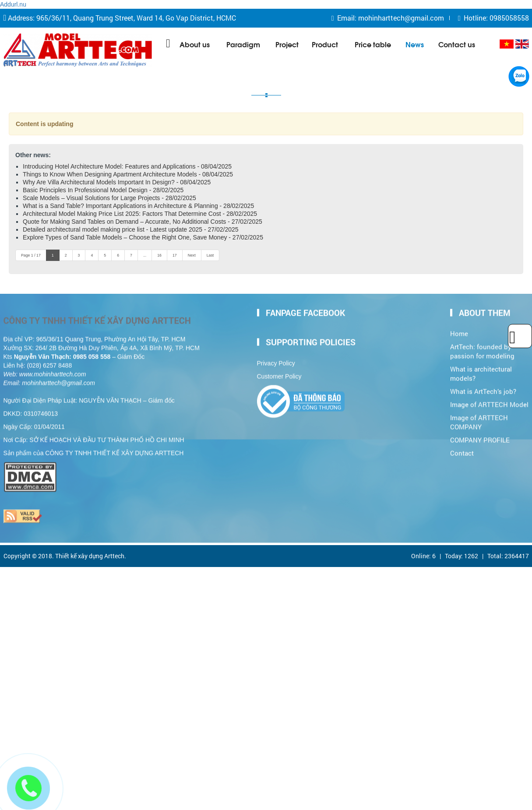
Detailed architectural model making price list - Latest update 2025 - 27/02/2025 (131, 229)
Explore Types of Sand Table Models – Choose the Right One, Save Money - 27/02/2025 (143, 237)
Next (192, 255)
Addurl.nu (13, 4)
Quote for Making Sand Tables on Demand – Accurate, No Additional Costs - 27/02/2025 (143, 222)
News (415, 44)
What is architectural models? (481, 372)
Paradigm (243, 44)
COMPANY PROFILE (480, 438)
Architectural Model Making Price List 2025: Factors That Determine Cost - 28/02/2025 (140, 214)
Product (325, 44)
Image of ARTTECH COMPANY (479, 420)
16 (159, 255)
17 (175, 255)
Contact (462, 451)
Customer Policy (279, 374)
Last (210, 255)
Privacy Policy (276, 361)
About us (195, 44)
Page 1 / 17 (31, 255)
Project (287, 44)
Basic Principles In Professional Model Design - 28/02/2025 (103, 190)
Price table (373, 44)
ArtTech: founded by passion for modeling (482, 349)
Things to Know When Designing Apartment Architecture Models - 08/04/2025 (128, 174)
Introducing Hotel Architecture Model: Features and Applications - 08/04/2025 (127, 166)
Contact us (457, 44)
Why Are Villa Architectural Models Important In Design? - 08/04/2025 (117, 182)
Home (459, 332)
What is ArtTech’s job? (483, 389)
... (145, 255)
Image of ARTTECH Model (489, 402)
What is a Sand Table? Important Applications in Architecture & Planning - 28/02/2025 (138, 206)
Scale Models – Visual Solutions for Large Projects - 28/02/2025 (109, 198)
